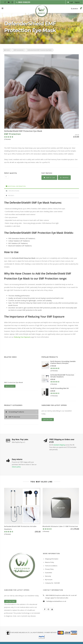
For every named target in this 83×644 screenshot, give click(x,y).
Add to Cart (49, 178)
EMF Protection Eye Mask (14, 382)
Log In (71, 2)
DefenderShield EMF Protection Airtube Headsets (62, 376)
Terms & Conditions (51, 566)
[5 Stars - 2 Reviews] (42, 138)
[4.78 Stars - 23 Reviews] (63, 370)
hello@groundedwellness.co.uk (56, 601)
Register (77, 2)
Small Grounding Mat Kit (60, 388)
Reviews (10, 195)
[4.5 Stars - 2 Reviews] (63, 383)
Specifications (13, 191)
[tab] (42, 186)
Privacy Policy (49, 569)
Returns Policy (50, 562)
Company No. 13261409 (52, 583)
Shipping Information (52, 559)
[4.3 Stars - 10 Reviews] (63, 395)
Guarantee (49, 573)
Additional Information (16, 186)
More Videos (10, 386)
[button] (64, 178)
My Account (49, 580)
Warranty (48, 576)
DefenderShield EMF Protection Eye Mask (23, 131)
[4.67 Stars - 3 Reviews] (61, 530)
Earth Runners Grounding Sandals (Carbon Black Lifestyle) (63, 362)
